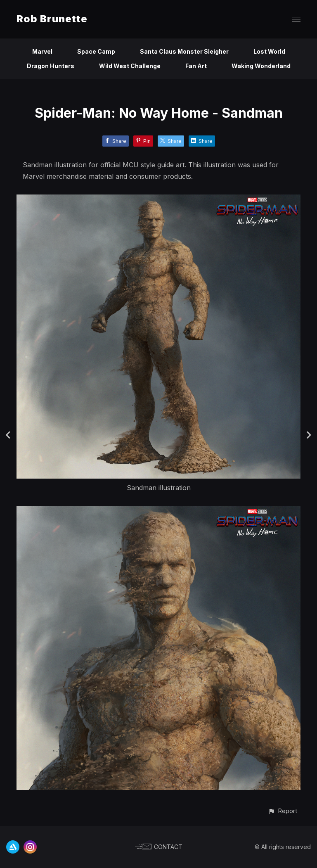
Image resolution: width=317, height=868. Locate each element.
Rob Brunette (52, 19)
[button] (283, 811)
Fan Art (196, 66)
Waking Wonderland (261, 66)
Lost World (269, 51)
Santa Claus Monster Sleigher (184, 51)
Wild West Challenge (130, 66)
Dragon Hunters (51, 66)
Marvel (42, 51)
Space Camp (96, 51)
